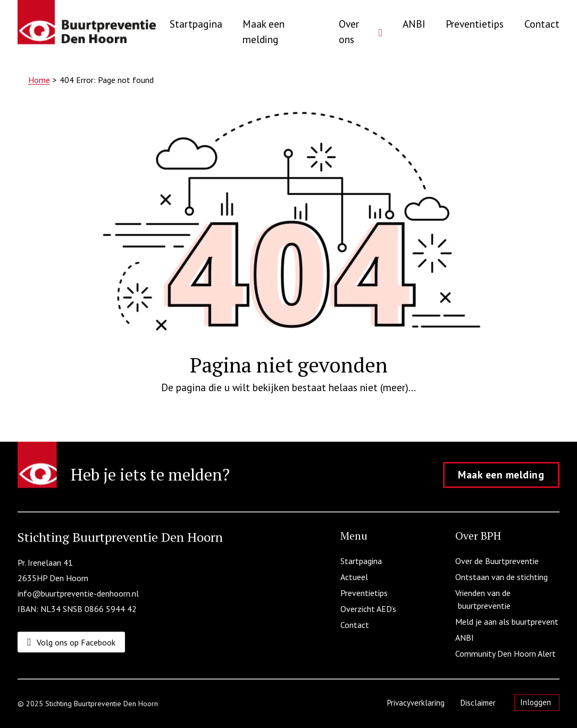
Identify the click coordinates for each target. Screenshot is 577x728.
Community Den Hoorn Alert (507, 653)
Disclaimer (479, 703)
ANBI (414, 24)
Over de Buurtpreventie (498, 561)
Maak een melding (264, 31)
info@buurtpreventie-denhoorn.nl (78, 593)
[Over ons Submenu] (381, 37)
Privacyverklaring (417, 703)
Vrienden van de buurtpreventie (484, 599)
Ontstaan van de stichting (503, 577)
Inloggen (536, 702)
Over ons (349, 31)
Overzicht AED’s (370, 609)
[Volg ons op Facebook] (72, 642)
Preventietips (475, 24)
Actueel (356, 577)
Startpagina (196, 24)
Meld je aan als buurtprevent (508, 622)
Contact (542, 24)
